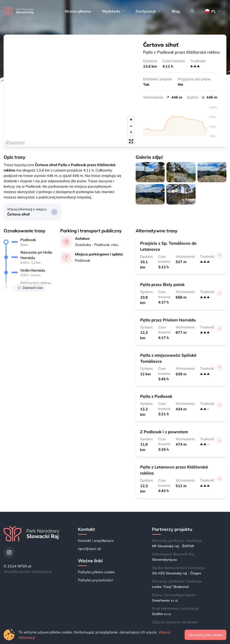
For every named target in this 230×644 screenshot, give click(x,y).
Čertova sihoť (18, 214)
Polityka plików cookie (96, 572)
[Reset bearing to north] (131, 133)
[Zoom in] (131, 120)
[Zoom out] (131, 126)
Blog (176, 11)
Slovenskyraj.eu (165, 559)
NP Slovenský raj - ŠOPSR (173, 546)
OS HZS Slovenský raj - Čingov (177, 573)
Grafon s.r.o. (162, 614)
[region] (70, 91)
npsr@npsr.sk (89, 549)
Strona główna (78, 11)
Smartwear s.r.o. (165, 600)
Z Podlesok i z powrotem (164, 432)
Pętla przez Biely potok (162, 285)
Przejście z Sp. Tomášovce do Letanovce (168, 246)
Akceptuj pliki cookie (206, 635)
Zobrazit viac (30, 288)
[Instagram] (9, 552)
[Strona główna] (19, 11)
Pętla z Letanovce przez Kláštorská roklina (174, 470)
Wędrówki (113, 11)
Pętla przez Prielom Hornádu (168, 320)
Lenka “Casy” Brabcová (170, 587)
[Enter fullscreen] (131, 141)
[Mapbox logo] (15, 143)
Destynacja (148, 11)
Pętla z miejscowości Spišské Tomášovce (168, 358)
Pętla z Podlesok (156, 396)
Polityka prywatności (96, 580)
